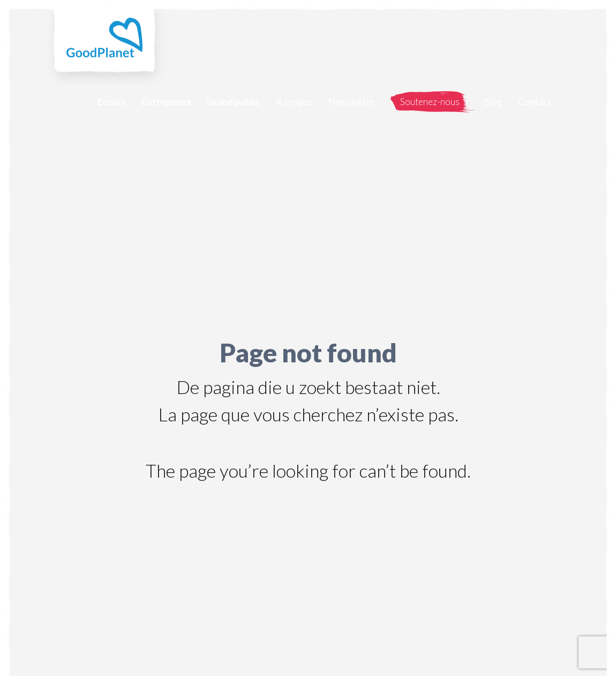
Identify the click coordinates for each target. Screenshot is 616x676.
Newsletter (351, 102)
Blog (493, 102)
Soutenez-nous (430, 102)
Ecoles (111, 102)
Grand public (233, 102)
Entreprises (166, 102)
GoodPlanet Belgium (104, 38)
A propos (294, 102)
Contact (535, 102)
